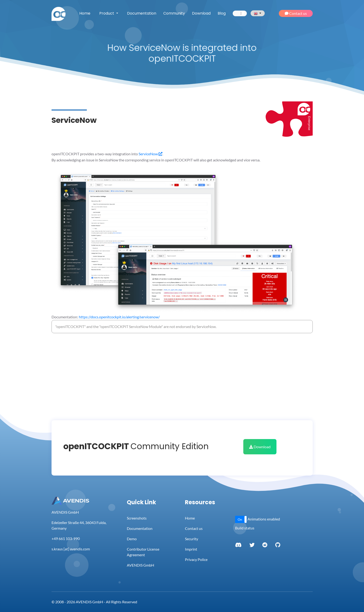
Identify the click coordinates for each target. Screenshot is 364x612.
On (240, 519)
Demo (132, 539)
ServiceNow (150, 154)
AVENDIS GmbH (140, 565)
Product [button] (107, 13)
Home (85, 13)
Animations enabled (264, 519)
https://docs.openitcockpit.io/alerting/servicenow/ (119, 317)
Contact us (296, 13)
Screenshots (137, 518)
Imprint (191, 549)
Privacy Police (196, 559)
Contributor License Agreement (143, 552)
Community (174, 13)
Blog (222, 13)
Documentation (142, 13)
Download (201, 13)
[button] (241, 519)
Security (192, 539)
